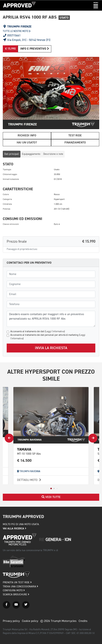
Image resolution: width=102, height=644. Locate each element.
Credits (83, 621)
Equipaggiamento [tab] (31, 154)
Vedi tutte (51, 497)
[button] (96, 5)
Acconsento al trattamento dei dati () (38, 332)
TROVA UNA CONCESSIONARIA (20, 587)
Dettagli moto (30, 480)
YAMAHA (24, 449)
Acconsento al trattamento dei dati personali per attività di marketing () (48, 337)
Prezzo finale (51, 242)
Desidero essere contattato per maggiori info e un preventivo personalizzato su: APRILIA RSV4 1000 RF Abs (51, 319)
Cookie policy (30, 621)
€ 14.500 (24, 461)
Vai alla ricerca (14, 529)
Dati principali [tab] (12, 154)
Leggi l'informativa (55, 332)
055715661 (12, 36)
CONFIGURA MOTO (14, 590)
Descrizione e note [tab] (53, 154)
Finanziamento (75, 143)
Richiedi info (27, 136)
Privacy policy (11, 621)
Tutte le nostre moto (17, 31)
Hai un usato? (27, 143)
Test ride (75, 136)
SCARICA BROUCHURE (16, 595)
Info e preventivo (35, 49)
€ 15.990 (10, 49)
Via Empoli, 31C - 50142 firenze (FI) (27, 40)
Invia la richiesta (51, 348)
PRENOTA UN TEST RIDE (17, 582)
